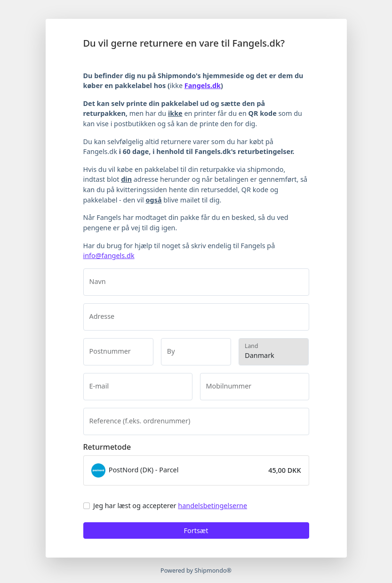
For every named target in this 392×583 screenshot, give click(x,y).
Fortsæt (196, 530)
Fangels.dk (203, 85)
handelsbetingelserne (212, 506)
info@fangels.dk (109, 255)
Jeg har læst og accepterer (170, 506)
